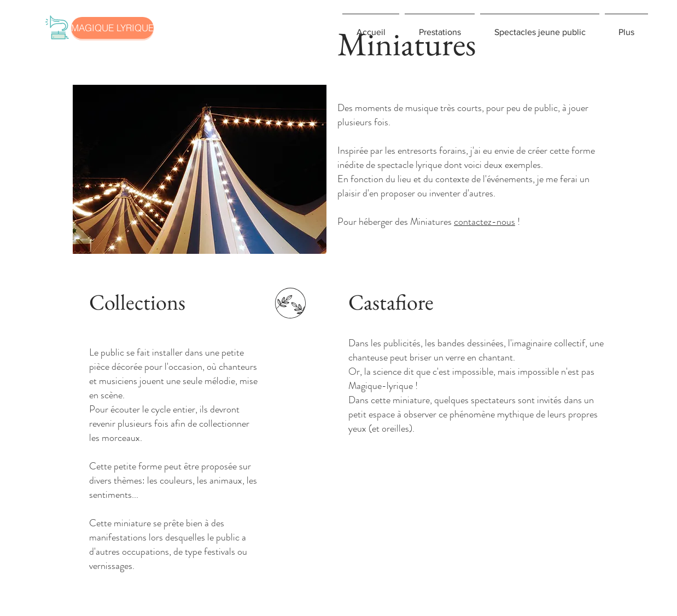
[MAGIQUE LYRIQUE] (112, 28)
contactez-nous (485, 222)
